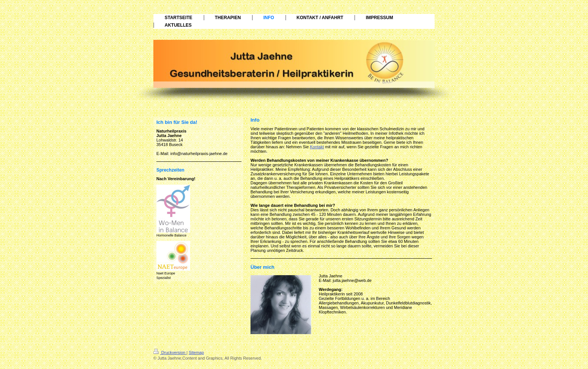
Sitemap (196, 352)
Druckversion (170, 352)
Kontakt (317, 147)
